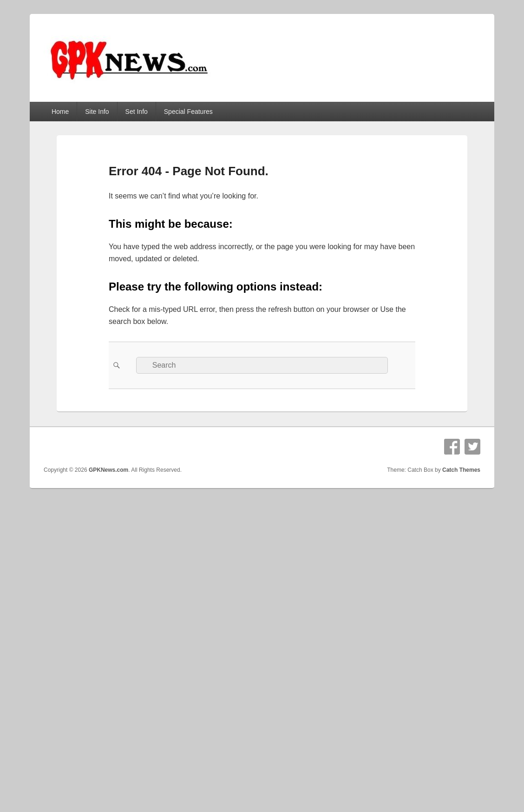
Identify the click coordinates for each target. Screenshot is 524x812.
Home (60, 112)
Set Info (137, 112)
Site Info (97, 112)
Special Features (188, 112)
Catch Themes (461, 470)
